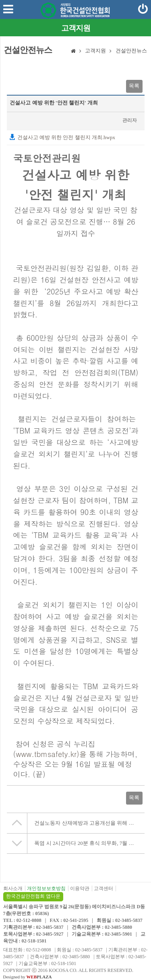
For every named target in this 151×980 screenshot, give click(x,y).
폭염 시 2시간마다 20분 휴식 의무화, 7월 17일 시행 (89, 843)
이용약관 (80, 888)
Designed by (28, 977)
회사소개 (13, 888)
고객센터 (103, 888)
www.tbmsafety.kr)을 (51, 754)
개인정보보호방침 (46, 888)
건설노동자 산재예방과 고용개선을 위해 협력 (87, 823)
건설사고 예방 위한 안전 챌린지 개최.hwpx (62, 137)
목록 (134, 86)
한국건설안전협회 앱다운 (33, 896)
